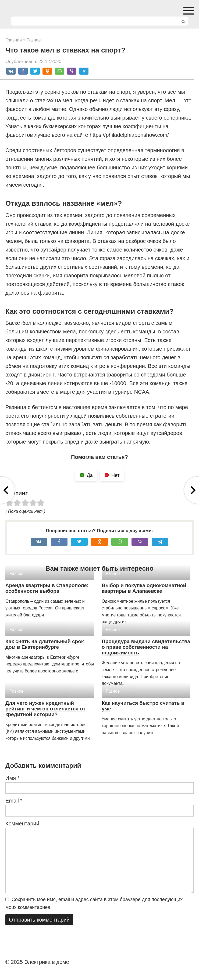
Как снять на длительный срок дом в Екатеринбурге (45, 644)
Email (14, 801)
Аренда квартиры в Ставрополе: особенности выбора (47, 588)
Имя (12, 778)
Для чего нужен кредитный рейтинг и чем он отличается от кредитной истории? (45, 709)
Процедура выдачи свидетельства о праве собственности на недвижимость (146, 647)
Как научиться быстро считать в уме (143, 706)
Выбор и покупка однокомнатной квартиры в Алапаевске (144, 588)
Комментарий (22, 824)
